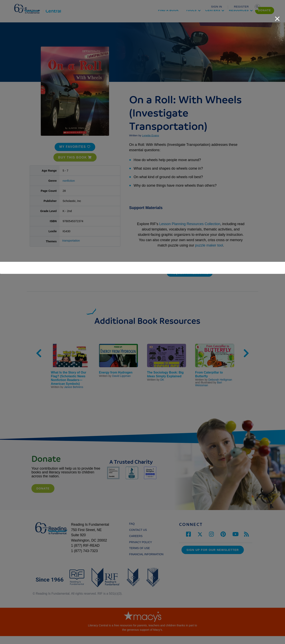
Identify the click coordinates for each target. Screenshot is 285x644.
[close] (277, 17)
